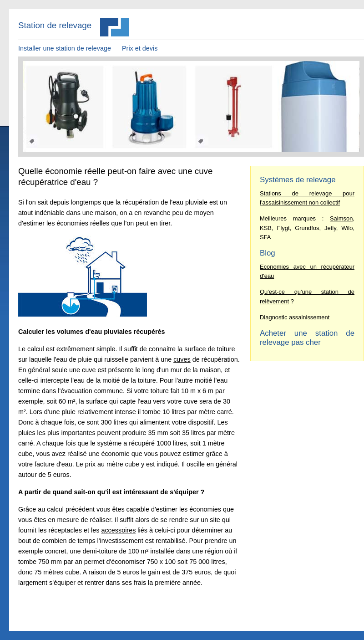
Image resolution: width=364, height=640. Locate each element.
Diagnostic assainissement (295, 317)
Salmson (341, 218)
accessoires (118, 530)
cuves (182, 359)
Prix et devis (140, 48)
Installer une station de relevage (65, 48)
